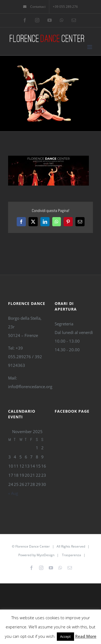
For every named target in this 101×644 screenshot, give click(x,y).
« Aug (13, 493)
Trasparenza (72, 555)
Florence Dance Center (33, 546)
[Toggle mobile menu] (90, 47)
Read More (86, 636)
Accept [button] (65, 636)
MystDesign (46, 555)
